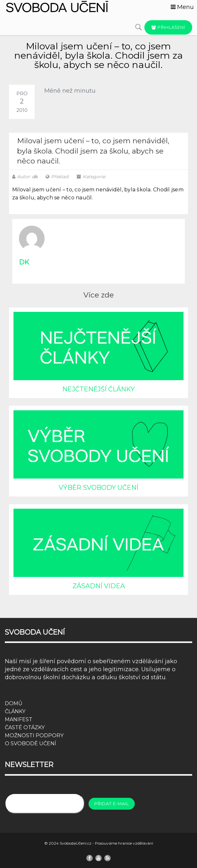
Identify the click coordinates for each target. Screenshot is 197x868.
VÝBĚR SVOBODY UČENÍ (98, 488)
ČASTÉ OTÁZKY (25, 727)
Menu (182, 7)
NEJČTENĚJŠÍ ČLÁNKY (98, 389)
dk (35, 177)
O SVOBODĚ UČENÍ (30, 743)
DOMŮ (14, 703)
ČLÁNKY (15, 711)
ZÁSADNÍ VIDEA (99, 586)
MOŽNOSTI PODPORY (34, 735)
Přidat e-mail (112, 804)
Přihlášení (168, 27)
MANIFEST (19, 719)
